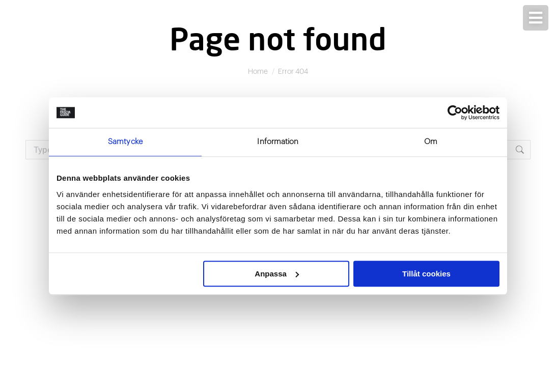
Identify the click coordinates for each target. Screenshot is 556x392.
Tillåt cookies (426, 274)
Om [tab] (431, 142)
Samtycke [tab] (125, 142)
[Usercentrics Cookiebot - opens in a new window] (455, 113)
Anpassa (277, 274)
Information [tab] (278, 142)
